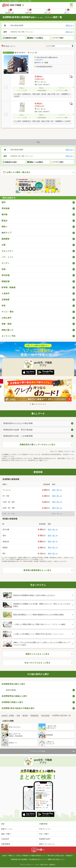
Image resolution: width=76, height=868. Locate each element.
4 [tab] (37, 404)
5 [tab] (39, 404)
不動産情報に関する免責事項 (19, 859)
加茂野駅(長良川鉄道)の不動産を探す (18, 708)
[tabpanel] (38, 390)
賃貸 (3, 824)
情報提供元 (69, 856)
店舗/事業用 (6, 844)
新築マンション (7, 829)
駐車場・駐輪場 (9, 287)
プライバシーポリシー (26, 865)
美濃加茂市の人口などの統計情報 (18, 423)
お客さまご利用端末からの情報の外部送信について (31, 856)
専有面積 (6, 208)
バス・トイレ (8, 257)
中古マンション (45, 829)
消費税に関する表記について (56, 859)
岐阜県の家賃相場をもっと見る (37, 570)
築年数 (5, 214)
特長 (4, 306)
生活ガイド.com (70, 451)
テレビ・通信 (8, 312)
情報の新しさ (8, 330)
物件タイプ (7, 233)
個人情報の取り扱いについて (37, 859)
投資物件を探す (45, 839)
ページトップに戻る (38, 751)
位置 (4, 245)
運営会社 (52, 865)
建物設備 (6, 281)
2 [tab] (33, 404)
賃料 (4, 202)
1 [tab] (31, 404)
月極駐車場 (43, 824)
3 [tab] (35, 404)
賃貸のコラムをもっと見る (37, 654)
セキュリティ (8, 251)
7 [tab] (43, 404)
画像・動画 (7, 324)
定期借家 (6, 300)
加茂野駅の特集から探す (12, 702)
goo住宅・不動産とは (8, 856)
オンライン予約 (9, 336)
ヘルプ (36, 865)
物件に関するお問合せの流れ (56, 856)
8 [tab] (45, 404)
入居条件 (6, 293)
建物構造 (6, 239)
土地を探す (5, 839)
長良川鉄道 (11, 690)
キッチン (6, 263)
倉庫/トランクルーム (47, 844)
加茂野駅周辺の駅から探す (13, 684)
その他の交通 (38, 60)
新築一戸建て (6, 834)
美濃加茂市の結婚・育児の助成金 (18, 430)
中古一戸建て (44, 834)
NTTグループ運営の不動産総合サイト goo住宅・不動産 (17, 1)
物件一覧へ (56, 490)
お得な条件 (7, 318)
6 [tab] (41, 404)
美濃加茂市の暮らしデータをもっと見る (37, 445)
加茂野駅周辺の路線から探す (14, 696)
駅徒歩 (5, 221)
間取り (5, 227)
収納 (4, 269)
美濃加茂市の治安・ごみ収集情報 (18, 436)
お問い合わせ (44, 865)
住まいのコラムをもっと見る (37, 663)
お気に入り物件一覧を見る (17, 172)
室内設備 (6, 275)
